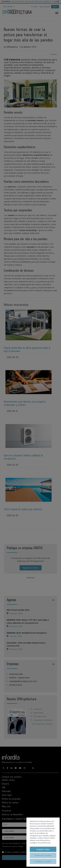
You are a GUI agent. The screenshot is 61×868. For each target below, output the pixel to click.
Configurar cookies (43, 861)
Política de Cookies (43, 855)
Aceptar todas (43, 849)
